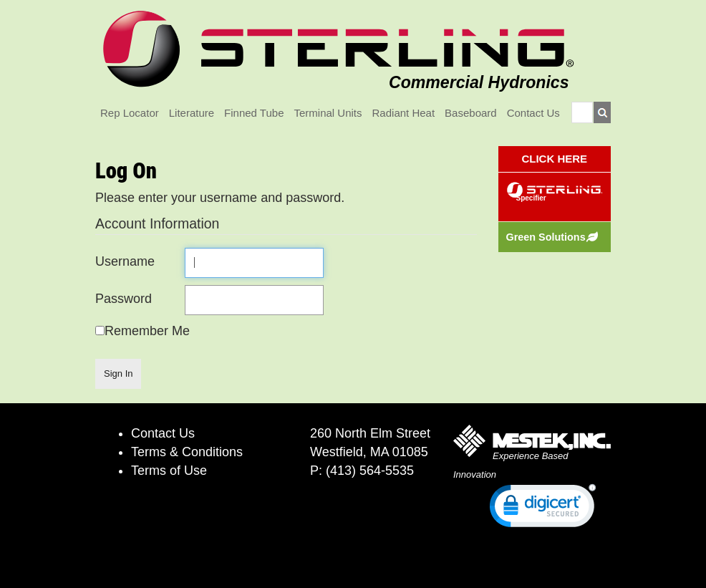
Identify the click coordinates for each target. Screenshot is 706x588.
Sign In (118, 373)
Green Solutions (546, 237)
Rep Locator (130, 113)
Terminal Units (328, 113)
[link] (543, 509)
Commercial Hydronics (479, 82)
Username (125, 261)
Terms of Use (169, 471)
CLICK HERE (554, 159)
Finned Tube (254, 113)
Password (124, 299)
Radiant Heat (404, 113)
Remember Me (147, 331)
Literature (192, 113)
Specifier (531, 198)
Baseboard (471, 113)
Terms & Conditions (187, 452)
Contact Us (533, 113)
